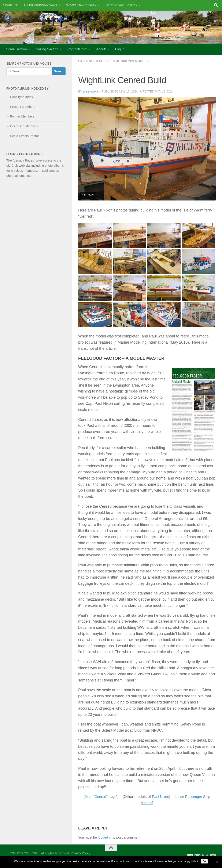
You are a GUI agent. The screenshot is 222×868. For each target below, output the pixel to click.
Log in (120, 49)
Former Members (22, 116)
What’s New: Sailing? (121, 5)
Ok (204, 861)
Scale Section (16, 49)
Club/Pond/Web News (41, 5)
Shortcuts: (11, 5)
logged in (105, 837)
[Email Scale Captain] (197, 856)
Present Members (23, 107)
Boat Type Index (22, 97)
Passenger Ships (94, 61)
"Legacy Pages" (24, 160)
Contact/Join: (77, 49)
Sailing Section (47, 49)
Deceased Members (24, 126)
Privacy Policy (80, 853)
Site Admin (91, 91)
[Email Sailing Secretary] (190, 856)
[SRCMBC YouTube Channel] (213, 856)
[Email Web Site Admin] (205, 856)
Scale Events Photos (25, 136)
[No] (217, 862)
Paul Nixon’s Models (133, 61)
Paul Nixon (161, 796)
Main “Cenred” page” (100, 796)
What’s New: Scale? (81, 5)
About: (101, 49)
